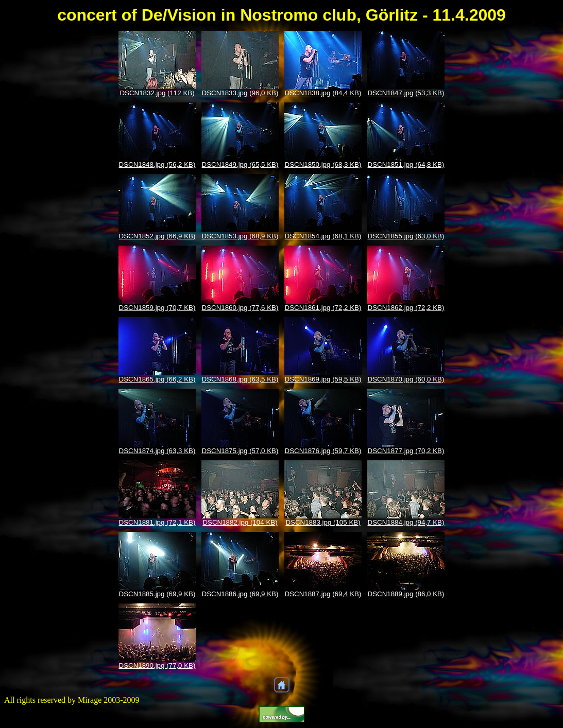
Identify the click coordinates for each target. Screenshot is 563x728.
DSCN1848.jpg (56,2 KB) (157, 164)
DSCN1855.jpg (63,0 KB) (406, 236)
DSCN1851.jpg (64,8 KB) (406, 164)
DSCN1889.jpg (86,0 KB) (406, 594)
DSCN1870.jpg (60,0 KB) (406, 379)
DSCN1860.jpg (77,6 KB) (240, 308)
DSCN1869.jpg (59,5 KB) (323, 379)
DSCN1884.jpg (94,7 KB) (406, 522)
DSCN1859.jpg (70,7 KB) (157, 308)
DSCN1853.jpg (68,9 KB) (240, 236)
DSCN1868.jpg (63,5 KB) (240, 379)
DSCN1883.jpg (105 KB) (323, 522)
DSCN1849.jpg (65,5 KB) (240, 164)
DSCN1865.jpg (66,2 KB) (157, 379)
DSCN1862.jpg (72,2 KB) (406, 308)
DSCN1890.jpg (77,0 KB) (157, 665)
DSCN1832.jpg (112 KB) (157, 93)
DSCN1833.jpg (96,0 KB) (240, 93)
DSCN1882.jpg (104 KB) (240, 522)
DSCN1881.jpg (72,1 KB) (157, 522)
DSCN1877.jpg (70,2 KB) (406, 451)
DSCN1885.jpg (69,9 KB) (157, 594)
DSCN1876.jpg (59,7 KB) (323, 451)
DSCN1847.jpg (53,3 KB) (406, 93)
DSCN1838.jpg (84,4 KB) (323, 93)
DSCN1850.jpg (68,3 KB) (323, 164)
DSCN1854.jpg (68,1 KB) (323, 236)
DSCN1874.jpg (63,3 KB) (157, 451)
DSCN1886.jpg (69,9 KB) (240, 594)
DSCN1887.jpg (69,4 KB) (323, 594)
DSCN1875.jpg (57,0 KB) (240, 451)
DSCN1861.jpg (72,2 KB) (323, 308)
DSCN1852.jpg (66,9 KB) (157, 236)
